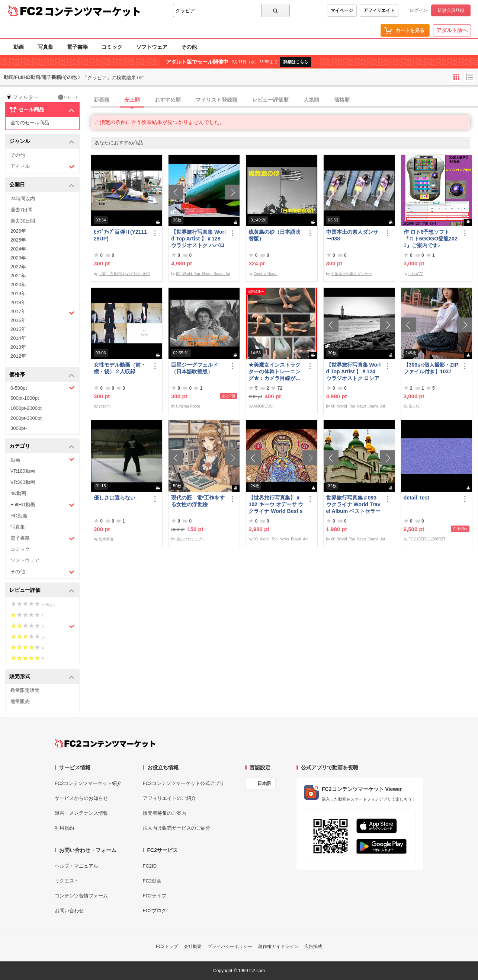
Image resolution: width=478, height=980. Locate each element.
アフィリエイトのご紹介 (169, 798)
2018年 (18, 302)
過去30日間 (23, 221)
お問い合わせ (69, 911)
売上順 (132, 100)
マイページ (342, 10)
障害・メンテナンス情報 (81, 813)
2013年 (18, 347)
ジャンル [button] (42, 142)
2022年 (18, 267)
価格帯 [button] (42, 375)
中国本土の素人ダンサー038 (352, 235)
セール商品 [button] (42, 110)
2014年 (18, 338)
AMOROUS (263, 406)
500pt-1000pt (25, 398)
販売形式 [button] (42, 677)
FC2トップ (167, 947)
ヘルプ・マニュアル (76, 866)
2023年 (18, 258)
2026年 (18, 231)
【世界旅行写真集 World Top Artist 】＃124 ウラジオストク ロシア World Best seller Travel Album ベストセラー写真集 (354, 372)
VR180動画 (23, 471)
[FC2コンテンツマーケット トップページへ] (105, 743)
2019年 (18, 293)
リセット (68, 97)
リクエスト (67, 881)
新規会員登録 (451, 10)
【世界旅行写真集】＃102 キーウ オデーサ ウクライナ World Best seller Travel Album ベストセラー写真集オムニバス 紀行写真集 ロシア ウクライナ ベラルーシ (276, 505)
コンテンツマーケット (93, 11)
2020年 (18, 285)
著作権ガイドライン (278, 947)
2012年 (18, 356)
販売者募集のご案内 (165, 813)
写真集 (45, 47)
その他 (189, 47)
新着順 (102, 100)
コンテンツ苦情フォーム (81, 896)
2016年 (18, 320)
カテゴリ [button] (42, 446)
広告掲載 (313, 947)
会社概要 (193, 947)
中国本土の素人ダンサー (352, 274)
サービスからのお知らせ (81, 798)
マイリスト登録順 (216, 100)
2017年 (43, 312)
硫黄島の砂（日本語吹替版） (275, 235)
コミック (112, 47)
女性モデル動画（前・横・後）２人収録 (120, 368)
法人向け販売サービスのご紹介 (177, 828)
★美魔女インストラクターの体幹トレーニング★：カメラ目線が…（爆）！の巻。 (275, 372)
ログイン (418, 10)
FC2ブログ (155, 911)
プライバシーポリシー (230, 947)
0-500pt (43, 388)
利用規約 (64, 828)
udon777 (416, 274)
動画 (19, 47)
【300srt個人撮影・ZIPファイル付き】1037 (431, 368)
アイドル (43, 167)
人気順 (311, 100)
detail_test (416, 498)
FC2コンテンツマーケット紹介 (88, 783)
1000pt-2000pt (26, 408)
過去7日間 (21, 210)
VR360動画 (23, 482)
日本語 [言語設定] (264, 783)
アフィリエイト (379, 10)
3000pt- (19, 428)
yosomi (105, 406)
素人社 (414, 406)
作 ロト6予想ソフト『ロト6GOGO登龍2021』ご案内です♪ (431, 239)
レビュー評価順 (270, 100)
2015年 (18, 329)
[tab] (284, 100)
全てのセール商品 (30, 123)
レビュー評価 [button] (42, 590)
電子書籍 (77, 47)
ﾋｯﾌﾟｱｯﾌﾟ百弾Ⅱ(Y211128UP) (120, 235)
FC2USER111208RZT (427, 539)
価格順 (342, 100)
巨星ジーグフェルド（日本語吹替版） (195, 368)
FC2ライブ (155, 896)
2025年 (18, 240)
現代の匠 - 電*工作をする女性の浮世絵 (198, 501)
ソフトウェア (152, 47)
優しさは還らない (115, 498)
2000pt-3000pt (26, 418)
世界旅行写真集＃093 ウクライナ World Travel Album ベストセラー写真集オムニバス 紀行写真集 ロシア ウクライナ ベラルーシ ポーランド (354, 505)
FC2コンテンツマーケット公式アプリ (184, 783)
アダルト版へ (452, 30)
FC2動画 (152, 881)
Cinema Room (266, 274)
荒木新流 (106, 539)
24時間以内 (23, 199)
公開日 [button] (42, 185)
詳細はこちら (296, 62)
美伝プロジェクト (191, 539)
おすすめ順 (168, 100)
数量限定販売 (25, 690)
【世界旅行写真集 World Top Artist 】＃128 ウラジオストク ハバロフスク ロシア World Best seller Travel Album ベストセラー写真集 (198, 239)
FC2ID (150, 866)
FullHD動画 (43, 505)
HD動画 (19, 516)
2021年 (18, 276)
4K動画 (18, 493)
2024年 (18, 249)
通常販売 (20, 701)
